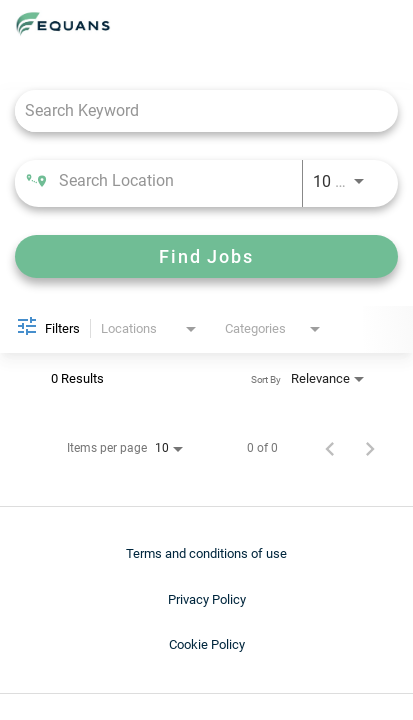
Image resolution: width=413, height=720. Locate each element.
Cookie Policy (207, 644)
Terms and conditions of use (206, 553)
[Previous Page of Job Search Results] (330, 448)
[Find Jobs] (206, 256)
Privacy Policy (207, 599)
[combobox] (196, 110)
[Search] (206, 256)
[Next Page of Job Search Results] (370, 448)
